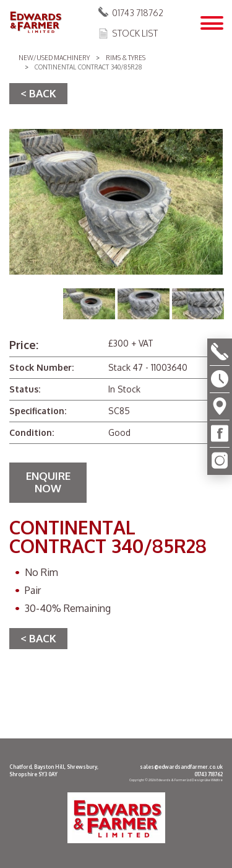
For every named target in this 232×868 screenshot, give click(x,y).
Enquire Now (48, 482)
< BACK (38, 93)
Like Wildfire (214, 780)
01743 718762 (138, 13)
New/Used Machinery (54, 58)
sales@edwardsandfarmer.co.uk (181, 767)
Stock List (135, 33)
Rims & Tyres (126, 58)
